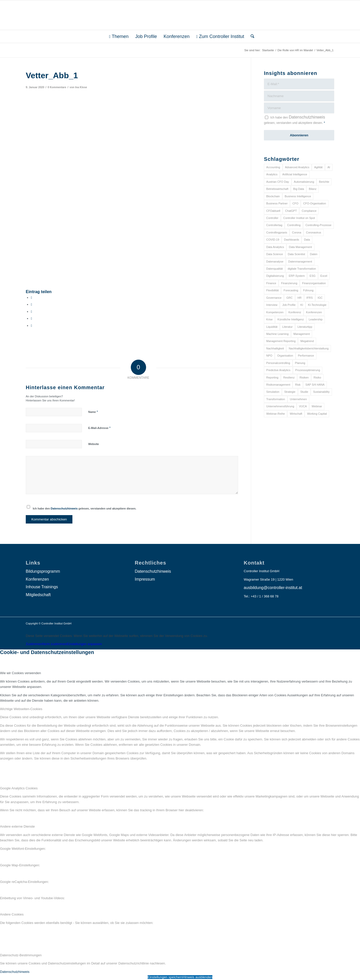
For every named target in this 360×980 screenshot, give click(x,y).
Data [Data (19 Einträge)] (307, 240)
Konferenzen (37, 579)
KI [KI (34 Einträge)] (302, 305)
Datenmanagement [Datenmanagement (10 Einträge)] (300, 262)
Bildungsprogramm (43, 571)
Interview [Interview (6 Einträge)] (272, 305)
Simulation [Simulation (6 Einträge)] (273, 392)
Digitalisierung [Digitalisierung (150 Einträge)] (275, 276)
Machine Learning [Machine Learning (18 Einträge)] (277, 334)
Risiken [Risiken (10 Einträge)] (304, 377)
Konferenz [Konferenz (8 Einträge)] (295, 312)
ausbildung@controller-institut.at (273, 588)
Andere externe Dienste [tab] (17, 826)
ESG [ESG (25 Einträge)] (312, 276)
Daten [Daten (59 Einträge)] (314, 254)
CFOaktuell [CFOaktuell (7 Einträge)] (273, 211)
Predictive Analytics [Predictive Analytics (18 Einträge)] (278, 370)
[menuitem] (119, 36)
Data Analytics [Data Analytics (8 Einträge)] (275, 247)
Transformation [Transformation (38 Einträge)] (276, 399)
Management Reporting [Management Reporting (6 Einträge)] (281, 341)
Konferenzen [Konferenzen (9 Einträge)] (314, 312)
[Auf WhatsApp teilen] (31, 312)
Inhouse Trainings (42, 587)
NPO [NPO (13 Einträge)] (269, 356)
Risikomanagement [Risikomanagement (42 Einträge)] (278, 385)
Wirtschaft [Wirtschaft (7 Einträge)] (296, 414)
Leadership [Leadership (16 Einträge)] (316, 319)
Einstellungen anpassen (84, 644)
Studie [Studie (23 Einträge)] (304, 392)
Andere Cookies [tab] (12, 914)
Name (93, 412)
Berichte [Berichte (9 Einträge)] (324, 182)
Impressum (145, 579)
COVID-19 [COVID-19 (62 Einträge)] (273, 240)
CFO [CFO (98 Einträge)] (295, 203)
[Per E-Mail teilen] (31, 326)
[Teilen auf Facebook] (31, 298)
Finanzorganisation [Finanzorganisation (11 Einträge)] (314, 283)
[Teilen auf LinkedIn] (31, 318)
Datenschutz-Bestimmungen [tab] (21, 955)
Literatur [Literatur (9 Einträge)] (287, 327)
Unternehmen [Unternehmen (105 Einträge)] (298, 399)
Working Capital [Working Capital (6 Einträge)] (317, 414)
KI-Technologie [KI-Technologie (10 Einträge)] (317, 305)
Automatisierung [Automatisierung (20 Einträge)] (304, 182)
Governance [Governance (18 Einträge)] (274, 298)
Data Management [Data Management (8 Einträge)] (300, 247)
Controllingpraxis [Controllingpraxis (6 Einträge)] (277, 232)
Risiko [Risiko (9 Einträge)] (317, 377)
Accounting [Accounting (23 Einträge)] (273, 167)
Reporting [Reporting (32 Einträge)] (272, 377)
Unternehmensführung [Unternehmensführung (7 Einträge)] (280, 406)
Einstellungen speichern (165, 977)
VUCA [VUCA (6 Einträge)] (303, 406)
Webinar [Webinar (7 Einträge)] (317, 406)
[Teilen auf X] (31, 304)
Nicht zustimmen (54, 644)
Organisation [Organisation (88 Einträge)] (285, 356)
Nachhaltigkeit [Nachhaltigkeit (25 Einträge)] (275, 348)
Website (94, 444)
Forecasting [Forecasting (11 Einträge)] (291, 290)
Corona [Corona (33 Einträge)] (297, 232)
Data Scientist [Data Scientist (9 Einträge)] (297, 254)
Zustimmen (34, 644)
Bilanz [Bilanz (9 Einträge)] (313, 189)
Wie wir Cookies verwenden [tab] (20, 673)
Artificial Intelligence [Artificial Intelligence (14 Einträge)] (295, 174)
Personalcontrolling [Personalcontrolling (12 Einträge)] (278, 363)
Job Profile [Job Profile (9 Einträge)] (289, 305)
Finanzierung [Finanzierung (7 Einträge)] (289, 283)
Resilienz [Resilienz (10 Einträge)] (289, 377)
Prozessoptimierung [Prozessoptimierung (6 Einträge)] (308, 370)
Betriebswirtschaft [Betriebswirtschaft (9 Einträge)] (277, 189)
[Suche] (251, 36)
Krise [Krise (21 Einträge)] (269, 319)
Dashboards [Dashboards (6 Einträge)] (292, 240)
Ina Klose (81, 87)
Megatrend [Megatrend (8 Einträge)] (307, 341)
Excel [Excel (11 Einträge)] (324, 276)
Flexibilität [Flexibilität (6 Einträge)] (272, 290)
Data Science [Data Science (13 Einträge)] (274, 254)
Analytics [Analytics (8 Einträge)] (272, 174)
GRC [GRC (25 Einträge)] (289, 298)
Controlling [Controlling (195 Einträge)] (294, 225)
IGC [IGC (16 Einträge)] (320, 298)
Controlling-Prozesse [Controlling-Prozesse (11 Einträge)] (318, 225)
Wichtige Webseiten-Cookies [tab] (21, 709)
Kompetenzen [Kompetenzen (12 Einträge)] (275, 312)
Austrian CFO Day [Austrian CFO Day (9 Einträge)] (278, 182)
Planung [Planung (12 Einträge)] (300, 363)
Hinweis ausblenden (198, 977)
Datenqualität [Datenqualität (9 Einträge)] (274, 269)
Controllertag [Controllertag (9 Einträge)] (274, 225)
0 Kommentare (57, 87)
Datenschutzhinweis (64, 508)
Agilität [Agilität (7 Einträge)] (318, 167)
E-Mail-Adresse (99, 428)
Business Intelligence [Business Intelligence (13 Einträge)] (298, 196)
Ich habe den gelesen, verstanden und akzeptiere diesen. (85, 508)
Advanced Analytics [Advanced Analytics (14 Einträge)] (297, 167)
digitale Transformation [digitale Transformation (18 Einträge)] (302, 269)
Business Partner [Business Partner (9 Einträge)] (277, 203)
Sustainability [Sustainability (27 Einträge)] (321, 392)
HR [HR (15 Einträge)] (300, 298)
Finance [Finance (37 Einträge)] (271, 283)
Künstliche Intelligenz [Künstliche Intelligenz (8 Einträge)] (291, 319)
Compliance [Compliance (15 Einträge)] (309, 211)
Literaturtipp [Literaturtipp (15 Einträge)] (305, 327)
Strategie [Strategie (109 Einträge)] (290, 392)
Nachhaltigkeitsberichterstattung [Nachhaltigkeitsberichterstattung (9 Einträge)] (309, 348)
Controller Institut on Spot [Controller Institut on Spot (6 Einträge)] (299, 218)
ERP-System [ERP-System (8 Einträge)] (297, 276)
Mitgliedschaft (38, 595)
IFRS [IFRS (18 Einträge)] (310, 298)
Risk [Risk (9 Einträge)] (298, 385)
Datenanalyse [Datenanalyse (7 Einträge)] (275, 262)
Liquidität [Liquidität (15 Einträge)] (272, 327)
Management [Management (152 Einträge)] (302, 334)
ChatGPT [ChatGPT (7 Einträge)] (291, 211)
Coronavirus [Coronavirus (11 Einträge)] (313, 232)
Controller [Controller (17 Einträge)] (272, 218)
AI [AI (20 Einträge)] (329, 167)
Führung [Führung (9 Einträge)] (308, 290)
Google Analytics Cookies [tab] (19, 788)
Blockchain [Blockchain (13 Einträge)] (273, 196)
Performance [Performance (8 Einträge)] (306, 356)
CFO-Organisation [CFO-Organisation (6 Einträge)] (314, 203)
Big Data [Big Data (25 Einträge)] (299, 189)
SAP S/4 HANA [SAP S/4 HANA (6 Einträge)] (315, 385)
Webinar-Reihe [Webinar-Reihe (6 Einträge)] (275, 414)
